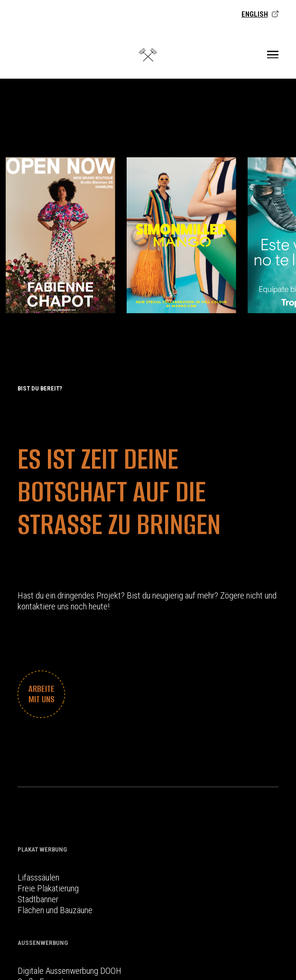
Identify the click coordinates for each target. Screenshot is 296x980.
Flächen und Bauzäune (55, 910)
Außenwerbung (43, 943)
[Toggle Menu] (273, 54)
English (260, 14)
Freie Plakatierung (48, 888)
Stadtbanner (38, 899)
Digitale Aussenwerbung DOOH (69, 971)
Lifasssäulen (38, 877)
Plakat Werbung (42, 849)
